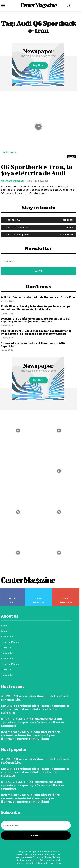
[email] (38, 261)
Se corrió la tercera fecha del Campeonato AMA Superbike (33, 344)
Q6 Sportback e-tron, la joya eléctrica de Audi (37, 170)
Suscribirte (67, 234)
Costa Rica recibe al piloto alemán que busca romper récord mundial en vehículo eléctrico (36, 308)
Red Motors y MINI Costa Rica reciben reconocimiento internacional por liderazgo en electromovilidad (36, 332)
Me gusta (68, 220)
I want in (38, 271)
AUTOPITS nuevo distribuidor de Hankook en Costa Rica (38, 297)
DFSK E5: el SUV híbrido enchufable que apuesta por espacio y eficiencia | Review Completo (36, 320)
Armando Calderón (12, 181)
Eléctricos (10, 153)
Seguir (70, 227)
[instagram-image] (59, 430)
